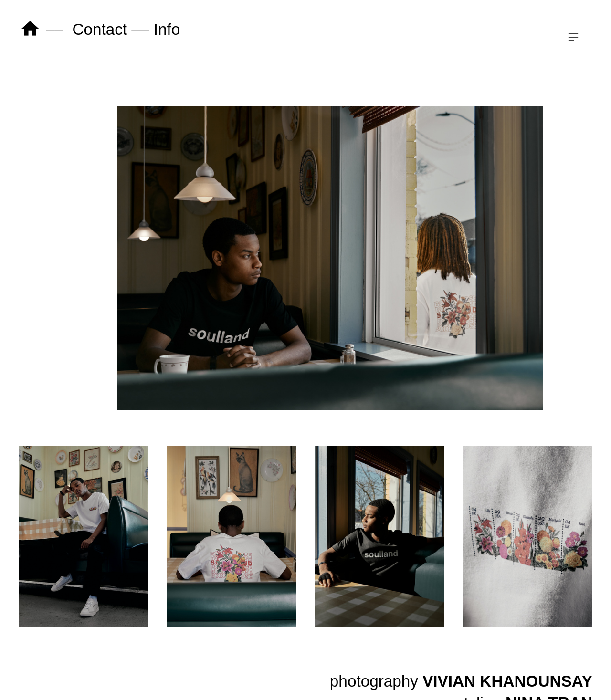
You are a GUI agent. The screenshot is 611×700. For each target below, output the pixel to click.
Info (167, 29)
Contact (100, 29)
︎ (30, 29)
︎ (573, 37)
